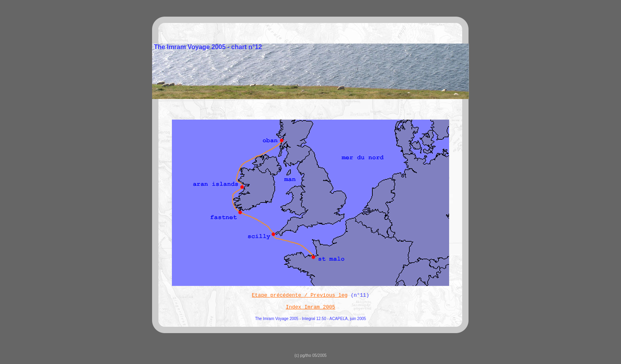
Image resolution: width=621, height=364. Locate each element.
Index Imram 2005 (311, 307)
